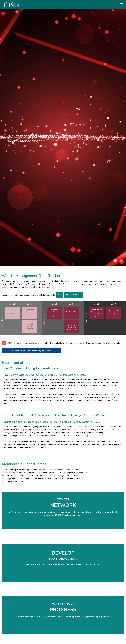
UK (59, 295)
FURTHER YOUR (63, 604)
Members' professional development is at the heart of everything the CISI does (63, 564)
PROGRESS (63, 610)
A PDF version (13, 343)
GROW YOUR (63, 499)
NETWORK (63, 505)
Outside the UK (73, 295)
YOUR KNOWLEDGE (63, 559)
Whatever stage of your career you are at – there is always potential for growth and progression (63, 617)
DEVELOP (63, 553)
